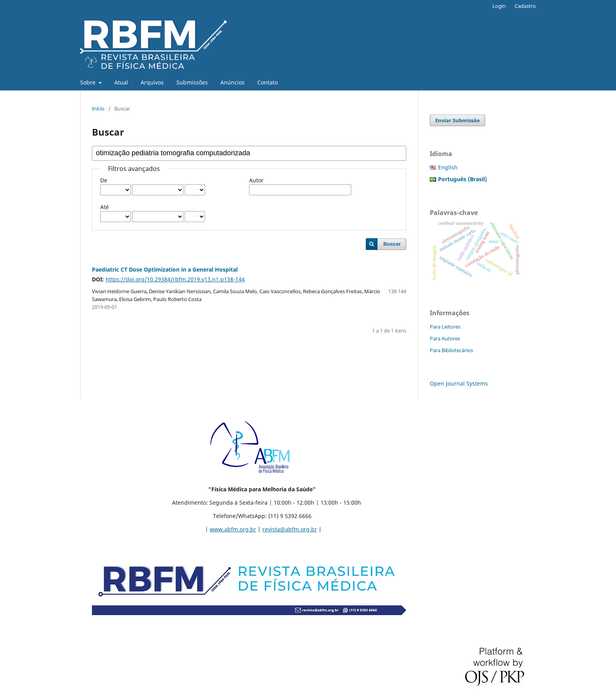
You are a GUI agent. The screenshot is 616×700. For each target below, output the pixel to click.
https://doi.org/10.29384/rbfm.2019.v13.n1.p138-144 (175, 279)
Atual (121, 82)
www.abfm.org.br (233, 529)
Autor (256, 180)
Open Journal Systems (459, 383)
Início (98, 108)
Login (499, 6)
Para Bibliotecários (451, 350)
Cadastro (525, 6)
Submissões (192, 82)
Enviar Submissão (457, 120)
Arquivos (152, 82)
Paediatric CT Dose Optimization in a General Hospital (165, 269)
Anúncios (233, 82)
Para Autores (445, 338)
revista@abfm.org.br (290, 529)
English (448, 167)
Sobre (89, 82)
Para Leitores (445, 327)
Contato (268, 82)
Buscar (392, 244)
